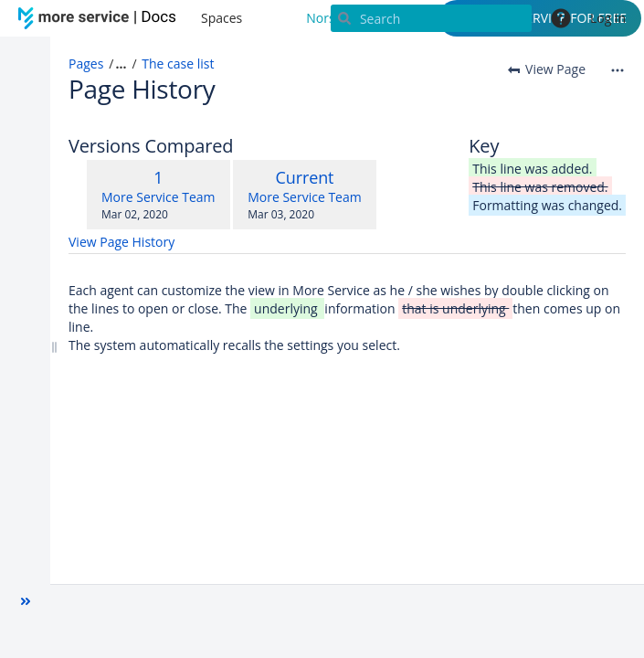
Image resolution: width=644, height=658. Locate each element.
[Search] (431, 18)
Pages (86, 64)
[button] (26, 601)
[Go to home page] (100, 18)
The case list (178, 64)
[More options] (618, 69)
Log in (608, 18)
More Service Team (158, 197)
